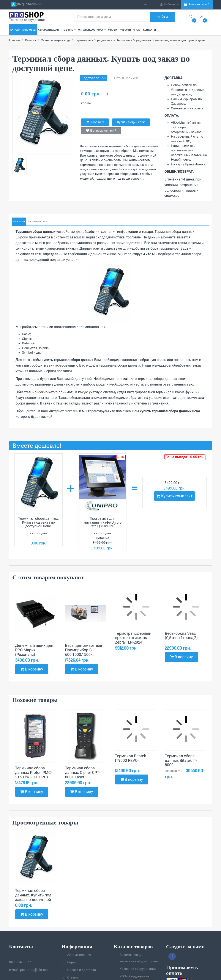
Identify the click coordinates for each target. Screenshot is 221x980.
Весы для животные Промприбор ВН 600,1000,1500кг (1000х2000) (83, 652)
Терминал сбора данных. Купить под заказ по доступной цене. (38, 522)
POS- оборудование (134, 976)
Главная (15, 40)
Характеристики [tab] (36, 221)
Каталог (31, 40)
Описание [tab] (19, 221)
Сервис (70, 30)
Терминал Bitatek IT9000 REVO (131, 758)
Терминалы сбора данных (94, 40)
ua (146, 4)
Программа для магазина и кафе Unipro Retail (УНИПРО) (103, 522)
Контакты (149, 30)
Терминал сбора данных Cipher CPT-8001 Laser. (82, 772)
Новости (125, 30)
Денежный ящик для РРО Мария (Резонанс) (34, 650)
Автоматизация (50, 30)
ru (154, 4)
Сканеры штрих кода (56, 40)
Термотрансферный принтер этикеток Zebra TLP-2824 (133, 638)
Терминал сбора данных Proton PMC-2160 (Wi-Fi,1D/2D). (33, 772)
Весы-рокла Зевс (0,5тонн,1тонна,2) (181, 635)
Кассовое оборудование (138, 969)
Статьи (113, 30)
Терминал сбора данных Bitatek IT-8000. (181, 760)
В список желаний (101, 131)
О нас (137, 30)
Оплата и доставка (92, 30)
